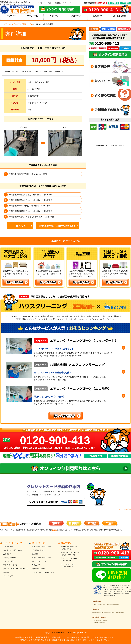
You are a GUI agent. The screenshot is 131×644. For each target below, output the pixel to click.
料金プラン (54, 17)
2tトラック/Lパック (74, 565)
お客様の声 (98, 17)
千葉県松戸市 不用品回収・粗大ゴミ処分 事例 (28, 174)
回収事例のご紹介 (38, 569)
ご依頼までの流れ (10, 558)
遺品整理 (35, 554)
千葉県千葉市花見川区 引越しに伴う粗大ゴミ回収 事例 (32, 217)
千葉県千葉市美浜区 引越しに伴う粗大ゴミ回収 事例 (31, 195)
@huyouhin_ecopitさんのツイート (110, 145)
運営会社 (58, 3)
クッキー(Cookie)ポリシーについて (16, 569)
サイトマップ (67, 3)
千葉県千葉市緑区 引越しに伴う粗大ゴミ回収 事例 (30, 206)
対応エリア (76, 17)
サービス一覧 (33, 17)
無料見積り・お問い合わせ (13, 550)
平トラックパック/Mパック (74, 560)
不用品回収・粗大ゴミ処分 (42, 547)
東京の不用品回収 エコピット (62, 633)
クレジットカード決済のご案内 (43, 572)
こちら (54, 530)
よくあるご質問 (120, 17)
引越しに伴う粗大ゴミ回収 (42, 558)
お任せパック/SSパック (74, 548)
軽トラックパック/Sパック (74, 554)
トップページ (11, 17)
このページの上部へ (125, 509)
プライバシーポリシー (46, 3)
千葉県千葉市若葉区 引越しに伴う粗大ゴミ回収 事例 (31, 211)
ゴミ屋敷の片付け (38, 550)
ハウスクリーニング (39, 561)
